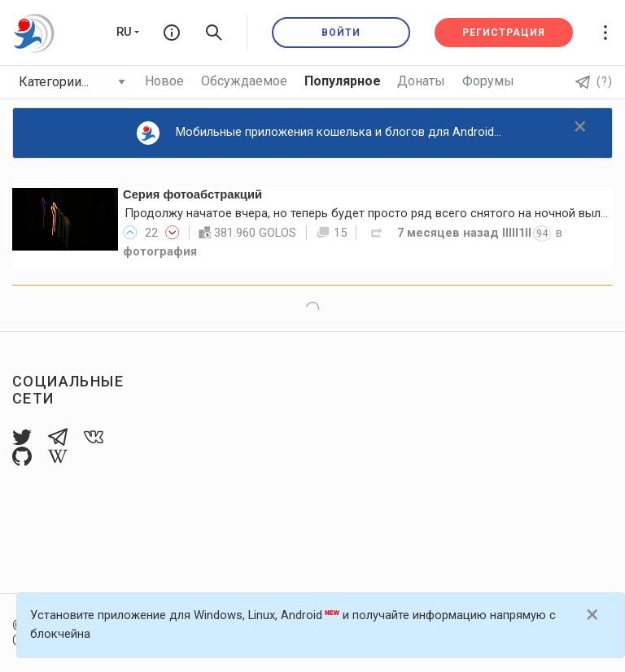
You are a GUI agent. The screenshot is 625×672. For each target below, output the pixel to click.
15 (331, 233)
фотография (160, 251)
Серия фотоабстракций (192, 194)
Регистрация (504, 33)
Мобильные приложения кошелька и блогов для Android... (319, 133)
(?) (594, 81)
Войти (341, 33)
